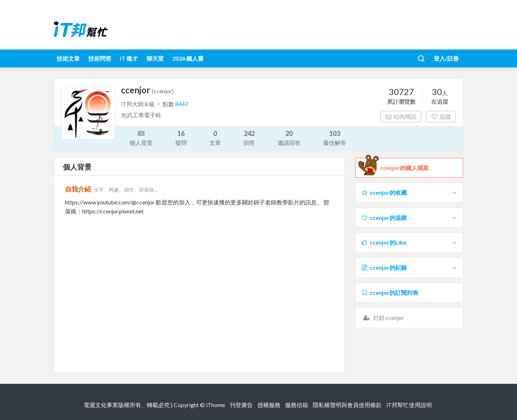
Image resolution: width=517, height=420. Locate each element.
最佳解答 (335, 138)
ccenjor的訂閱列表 (390, 292)
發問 (181, 138)
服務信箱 (297, 405)
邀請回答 (289, 138)
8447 (182, 104)
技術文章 (68, 58)
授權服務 (269, 405)
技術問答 (100, 58)
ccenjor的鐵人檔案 (404, 168)
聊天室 (155, 58)
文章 (215, 138)
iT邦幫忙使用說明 (409, 405)
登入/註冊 (446, 58)
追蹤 (441, 116)
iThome (216, 405)
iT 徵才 (129, 58)
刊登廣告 (241, 405)
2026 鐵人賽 (188, 58)
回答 (249, 138)
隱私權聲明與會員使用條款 (347, 405)
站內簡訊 (401, 116)
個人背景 (141, 137)
